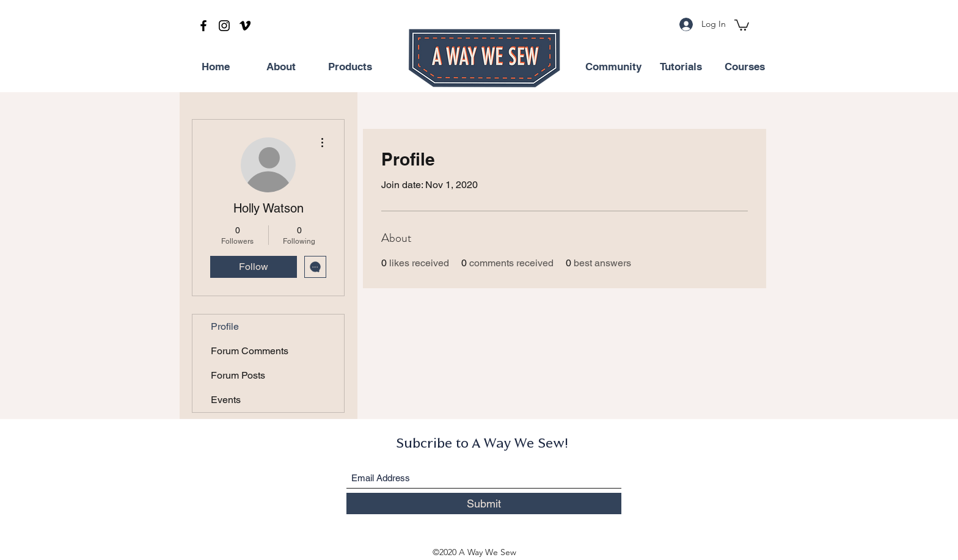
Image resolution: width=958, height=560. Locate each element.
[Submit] (484, 504)
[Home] (216, 67)
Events (226, 400)
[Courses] (745, 67)
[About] (281, 67)
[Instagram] (224, 26)
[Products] (350, 67)
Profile (225, 326)
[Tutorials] (681, 67)
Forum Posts (238, 375)
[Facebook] (203, 26)
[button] (742, 24)
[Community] (613, 67)
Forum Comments (250, 351)
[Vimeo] (245, 26)
